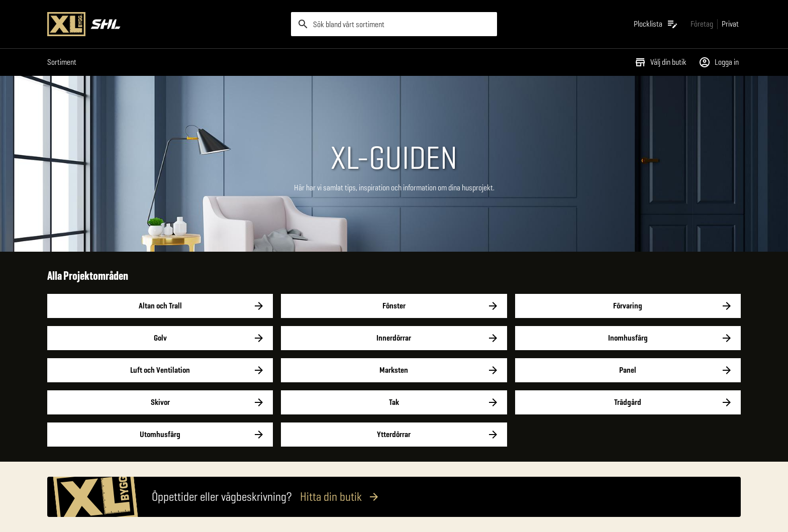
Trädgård (628, 402)
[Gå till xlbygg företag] (702, 24)
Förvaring (628, 306)
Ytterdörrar (394, 435)
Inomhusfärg (628, 338)
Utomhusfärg (160, 435)
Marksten (394, 370)
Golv (160, 338)
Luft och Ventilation (160, 370)
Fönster (394, 306)
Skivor (160, 402)
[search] (394, 24)
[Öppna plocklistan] (656, 24)
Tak (394, 402)
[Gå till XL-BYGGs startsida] (165, 24)
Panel (628, 370)
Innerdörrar (394, 338)
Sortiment (62, 62)
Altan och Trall (160, 306)
